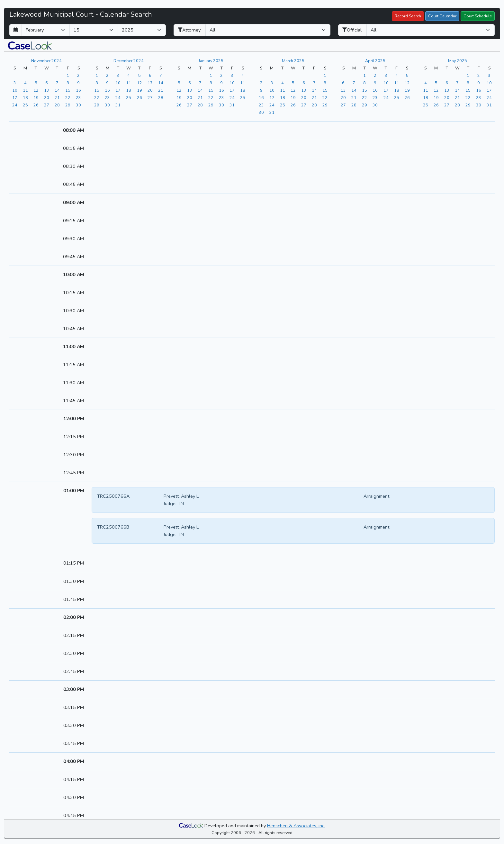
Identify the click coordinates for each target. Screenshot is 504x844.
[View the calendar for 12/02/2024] (107, 75)
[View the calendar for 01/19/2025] (179, 97)
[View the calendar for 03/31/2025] (272, 112)
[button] (30, 45)
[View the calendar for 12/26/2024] (139, 97)
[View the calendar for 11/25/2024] (25, 105)
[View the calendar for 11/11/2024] (25, 90)
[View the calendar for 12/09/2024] (107, 83)
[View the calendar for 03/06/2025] (304, 83)
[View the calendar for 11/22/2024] (68, 97)
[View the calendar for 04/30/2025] (375, 105)
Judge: (170, 504)
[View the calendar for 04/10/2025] (386, 83)
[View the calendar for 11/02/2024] (78, 75)
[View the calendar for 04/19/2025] (407, 90)
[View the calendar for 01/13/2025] (190, 90)
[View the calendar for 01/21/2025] (200, 97)
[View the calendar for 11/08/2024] (68, 83)
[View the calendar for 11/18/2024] (25, 97)
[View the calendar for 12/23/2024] (107, 97)
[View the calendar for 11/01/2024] (68, 75)
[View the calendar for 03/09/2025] (261, 90)
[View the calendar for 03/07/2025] (314, 83)
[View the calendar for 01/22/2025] (211, 97)
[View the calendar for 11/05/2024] (36, 83)
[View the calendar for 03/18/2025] (283, 97)
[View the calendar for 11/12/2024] (36, 90)
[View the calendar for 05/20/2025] (447, 97)
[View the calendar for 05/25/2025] (426, 105)
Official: (352, 30)
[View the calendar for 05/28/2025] (457, 105)
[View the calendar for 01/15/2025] (211, 90)
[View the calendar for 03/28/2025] (314, 105)
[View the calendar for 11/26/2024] (36, 105)
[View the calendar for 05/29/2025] (468, 105)
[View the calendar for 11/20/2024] (47, 97)
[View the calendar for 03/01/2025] (325, 75)
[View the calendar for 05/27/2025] (447, 105)
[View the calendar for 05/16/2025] (479, 90)
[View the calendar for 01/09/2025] (221, 83)
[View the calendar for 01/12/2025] (179, 90)
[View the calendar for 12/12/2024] (139, 83)
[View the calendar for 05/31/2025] (489, 105)
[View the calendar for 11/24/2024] (15, 105)
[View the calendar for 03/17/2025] (272, 97)
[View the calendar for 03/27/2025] (304, 105)
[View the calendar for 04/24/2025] (386, 97)
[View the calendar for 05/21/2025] (457, 97)
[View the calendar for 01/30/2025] (221, 105)
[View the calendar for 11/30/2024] (78, 105)
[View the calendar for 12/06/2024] (150, 75)
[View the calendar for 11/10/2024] (15, 90)
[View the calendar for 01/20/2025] (190, 97)
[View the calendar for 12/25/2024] (129, 97)
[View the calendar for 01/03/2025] (232, 75)
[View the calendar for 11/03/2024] (15, 83)
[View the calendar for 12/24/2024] (118, 97)
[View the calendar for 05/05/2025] (436, 83)
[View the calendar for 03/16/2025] (261, 97)
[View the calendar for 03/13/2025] (304, 90)
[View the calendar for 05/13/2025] (447, 90)
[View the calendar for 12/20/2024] (150, 90)
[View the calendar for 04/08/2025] (364, 83)
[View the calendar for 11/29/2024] (68, 105)
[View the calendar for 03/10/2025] (272, 90)
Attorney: (190, 30)
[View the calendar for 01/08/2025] (211, 83)
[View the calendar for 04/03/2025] (386, 75)
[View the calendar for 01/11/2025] (243, 83)
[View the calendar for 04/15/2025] (364, 90)
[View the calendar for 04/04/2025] (397, 75)
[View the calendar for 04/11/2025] (397, 83)
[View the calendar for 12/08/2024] (97, 83)
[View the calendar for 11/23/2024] (78, 97)
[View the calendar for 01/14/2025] (200, 90)
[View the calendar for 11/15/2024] (68, 90)
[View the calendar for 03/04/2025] (283, 83)
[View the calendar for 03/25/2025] (283, 105)
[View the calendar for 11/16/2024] (78, 90)
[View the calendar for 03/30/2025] (261, 112)
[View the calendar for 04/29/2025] (364, 105)
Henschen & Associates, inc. (296, 826)
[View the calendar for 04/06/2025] (343, 83)
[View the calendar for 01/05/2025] (179, 83)
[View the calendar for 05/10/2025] (489, 83)
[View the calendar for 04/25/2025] (397, 97)
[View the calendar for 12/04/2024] (129, 75)
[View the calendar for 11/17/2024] (15, 97)
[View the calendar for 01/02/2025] (221, 75)
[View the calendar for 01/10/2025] (232, 83)
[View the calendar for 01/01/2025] (211, 75)
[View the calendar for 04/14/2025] (354, 90)
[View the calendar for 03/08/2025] (325, 83)
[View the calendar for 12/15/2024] (97, 90)
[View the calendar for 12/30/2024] (107, 105)
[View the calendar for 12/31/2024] (118, 105)
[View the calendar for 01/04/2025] (243, 75)
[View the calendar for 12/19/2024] (139, 90)
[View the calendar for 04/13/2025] (343, 90)
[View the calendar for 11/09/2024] (78, 83)
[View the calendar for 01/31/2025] (232, 105)
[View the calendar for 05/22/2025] (468, 97)
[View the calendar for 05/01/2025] (468, 75)
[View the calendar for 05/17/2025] (489, 90)
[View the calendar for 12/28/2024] (161, 97)
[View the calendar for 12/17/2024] (118, 90)
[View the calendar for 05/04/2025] (426, 83)
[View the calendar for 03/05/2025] (293, 83)
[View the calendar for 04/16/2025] (375, 90)
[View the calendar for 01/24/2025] (232, 97)
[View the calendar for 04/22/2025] (364, 97)
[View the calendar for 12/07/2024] (161, 75)
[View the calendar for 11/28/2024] (57, 105)
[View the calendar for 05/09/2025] (479, 83)
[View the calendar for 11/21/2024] (57, 97)
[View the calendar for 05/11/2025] (426, 90)
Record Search (408, 16)
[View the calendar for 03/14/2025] (314, 90)
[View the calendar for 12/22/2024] (97, 97)
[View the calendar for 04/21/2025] (354, 97)
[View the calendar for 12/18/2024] (129, 90)
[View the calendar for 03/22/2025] (325, 97)
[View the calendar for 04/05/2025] (407, 75)
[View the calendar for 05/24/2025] (489, 97)
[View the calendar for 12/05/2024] (139, 75)
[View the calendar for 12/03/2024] (118, 75)
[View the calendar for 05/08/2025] (468, 83)
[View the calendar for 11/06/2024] (47, 83)
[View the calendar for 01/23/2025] (221, 97)
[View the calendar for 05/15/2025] (468, 90)
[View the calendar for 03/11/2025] (283, 90)
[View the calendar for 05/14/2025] (457, 90)
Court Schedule (478, 16)
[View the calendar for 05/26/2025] (436, 105)
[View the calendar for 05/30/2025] (479, 105)
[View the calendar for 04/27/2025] (343, 105)
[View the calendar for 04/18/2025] (397, 90)
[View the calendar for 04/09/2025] (375, 83)
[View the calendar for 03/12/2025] (293, 90)
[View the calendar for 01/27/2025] (190, 105)
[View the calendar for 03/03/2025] (272, 83)
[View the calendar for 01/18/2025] (243, 90)
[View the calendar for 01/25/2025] (243, 97)
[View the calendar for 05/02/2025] (479, 75)
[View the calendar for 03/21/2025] (314, 97)
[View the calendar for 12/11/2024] (129, 83)
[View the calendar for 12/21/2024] (161, 90)
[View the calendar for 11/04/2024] (25, 83)
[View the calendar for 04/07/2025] (354, 83)
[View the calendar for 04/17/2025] (386, 90)
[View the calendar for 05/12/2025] (436, 90)
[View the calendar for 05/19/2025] (436, 97)
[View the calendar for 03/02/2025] (261, 83)
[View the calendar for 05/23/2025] (479, 97)
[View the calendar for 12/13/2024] (150, 83)
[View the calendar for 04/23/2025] (375, 97)
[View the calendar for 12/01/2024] (97, 75)
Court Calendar (442, 16)
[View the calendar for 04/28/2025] (354, 105)
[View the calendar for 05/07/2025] (457, 83)
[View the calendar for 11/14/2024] (57, 90)
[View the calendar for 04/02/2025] (375, 75)
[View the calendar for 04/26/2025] (407, 97)
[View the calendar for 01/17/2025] (232, 90)
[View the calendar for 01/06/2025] (190, 83)
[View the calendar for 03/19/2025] (293, 97)
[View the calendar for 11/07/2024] (57, 83)
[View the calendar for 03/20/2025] (304, 97)
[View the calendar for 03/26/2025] (293, 105)
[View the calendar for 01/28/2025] (200, 105)
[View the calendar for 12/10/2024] (118, 83)
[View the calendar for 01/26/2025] (179, 105)
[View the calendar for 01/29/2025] (211, 105)
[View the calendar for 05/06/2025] (447, 83)
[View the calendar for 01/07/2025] (200, 83)
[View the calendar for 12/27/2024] (150, 97)
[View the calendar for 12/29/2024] (97, 105)
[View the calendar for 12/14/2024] (161, 83)
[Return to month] (16, 30)
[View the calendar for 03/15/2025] (325, 90)
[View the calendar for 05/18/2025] (426, 97)
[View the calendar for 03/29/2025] (325, 105)
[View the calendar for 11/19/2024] (36, 97)
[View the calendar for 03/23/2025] (261, 105)
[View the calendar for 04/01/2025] (364, 75)
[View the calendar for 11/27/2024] (47, 105)
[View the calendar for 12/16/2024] (107, 90)
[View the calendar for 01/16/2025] (221, 90)
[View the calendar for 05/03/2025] (489, 75)
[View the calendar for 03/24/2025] (272, 105)
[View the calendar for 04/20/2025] (343, 97)
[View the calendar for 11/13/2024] (47, 90)
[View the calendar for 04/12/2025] (407, 83)
